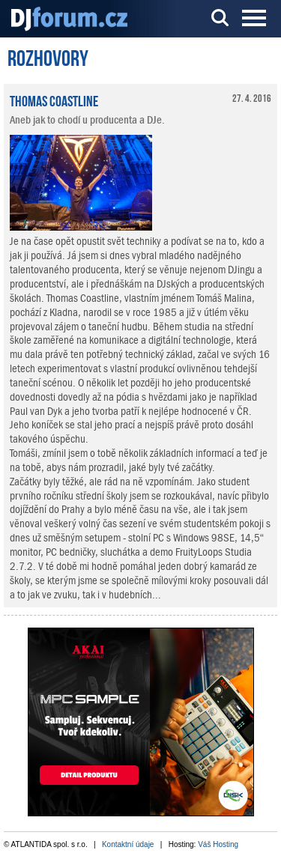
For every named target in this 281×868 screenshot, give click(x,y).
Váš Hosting (218, 844)
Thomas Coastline (54, 100)
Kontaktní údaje (128, 844)
